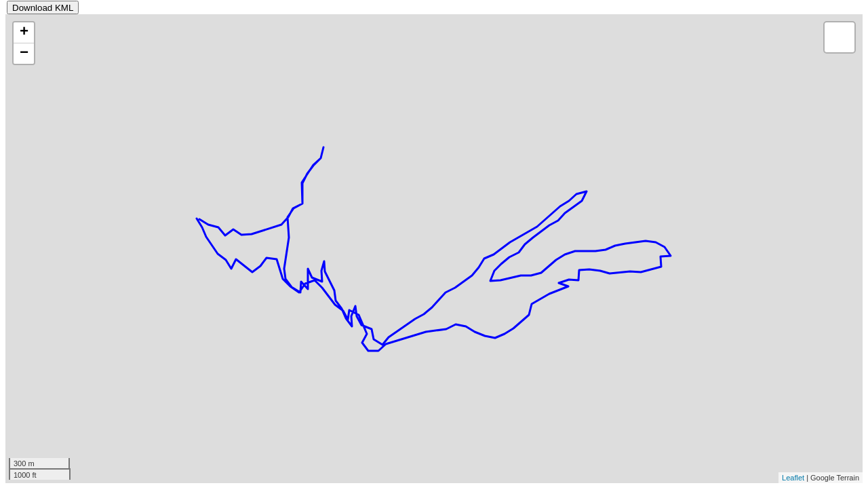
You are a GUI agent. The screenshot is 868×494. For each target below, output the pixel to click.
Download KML (43, 8)
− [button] (24, 54)
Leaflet (793, 478)
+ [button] (24, 33)
